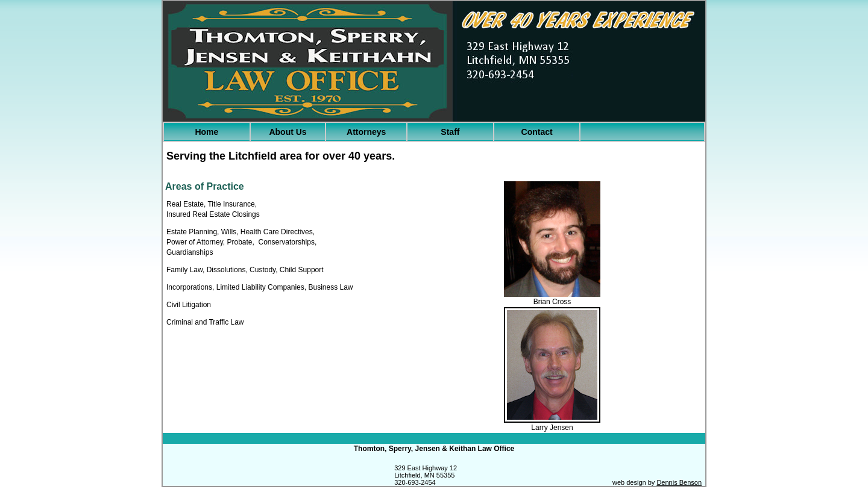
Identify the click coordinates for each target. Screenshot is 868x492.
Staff (450, 132)
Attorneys (366, 132)
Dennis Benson (679, 482)
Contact (537, 132)
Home (206, 132)
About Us (288, 132)
